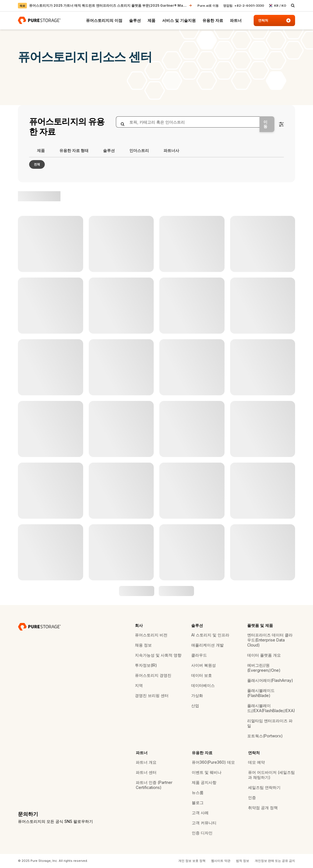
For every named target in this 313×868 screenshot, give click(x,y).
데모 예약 (256, 762)
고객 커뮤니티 (204, 823)
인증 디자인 (202, 833)
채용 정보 (143, 645)
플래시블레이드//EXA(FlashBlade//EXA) (271, 708)
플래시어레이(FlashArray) (270, 680)
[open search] (293, 6)
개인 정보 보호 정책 (192, 861)
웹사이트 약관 (221, 861)
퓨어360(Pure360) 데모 (213, 762)
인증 (252, 797)
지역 (139, 685)
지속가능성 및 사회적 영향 (158, 655)
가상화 (197, 695)
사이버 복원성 (204, 665)
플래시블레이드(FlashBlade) (261, 693)
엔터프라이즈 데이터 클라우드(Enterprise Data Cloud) (270, 640)
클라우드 (199, 655)
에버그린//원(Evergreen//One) (264, 668)
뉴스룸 (198, 792)
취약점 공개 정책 (263, 808)
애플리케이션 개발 (207, 645)
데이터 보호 (202, 675)
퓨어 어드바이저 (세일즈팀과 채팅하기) (271, 775)
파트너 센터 (146, 772)
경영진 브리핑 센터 (152, 695)
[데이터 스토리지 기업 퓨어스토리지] (39, 627)
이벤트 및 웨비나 (207, 772)
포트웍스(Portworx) (265, 736)
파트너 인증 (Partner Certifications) (154, 785)
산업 (195, 706)
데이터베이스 (203, 685)
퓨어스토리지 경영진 (153, 675)
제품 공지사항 (204, 782)
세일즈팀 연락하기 (264, 787)
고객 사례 (200, 813)
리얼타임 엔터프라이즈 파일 (270, 723)
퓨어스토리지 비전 (151, 635)
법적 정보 (243, 861)
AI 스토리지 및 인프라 (210, 635)
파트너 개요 (146, 762)
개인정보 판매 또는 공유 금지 (275, 861)
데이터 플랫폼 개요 (264, 655)
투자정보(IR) (146, 665)
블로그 (198, 803)
